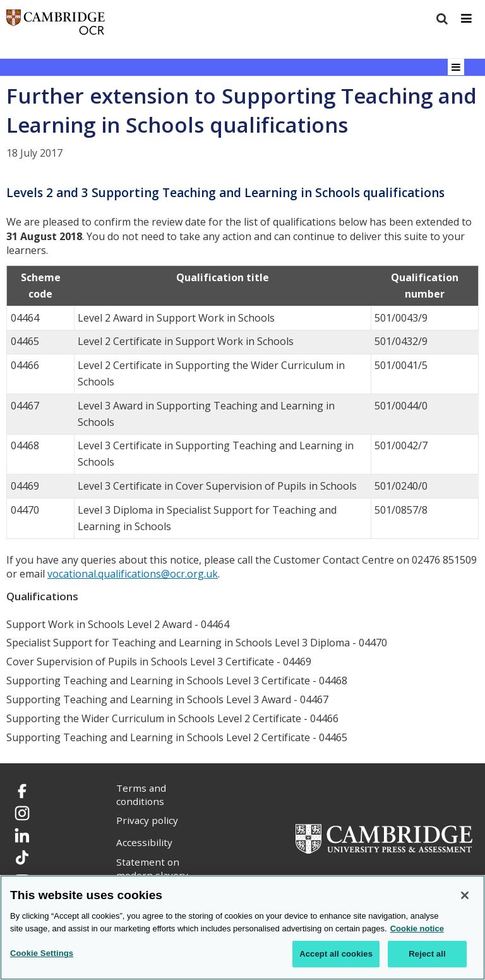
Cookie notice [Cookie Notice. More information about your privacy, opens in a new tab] (417, 929)
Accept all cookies (336, 954)
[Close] (465, 895)
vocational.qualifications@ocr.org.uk (133, 574)
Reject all (427, 954)
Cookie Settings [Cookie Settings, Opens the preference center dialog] (42, 953)
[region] (242, 928)
